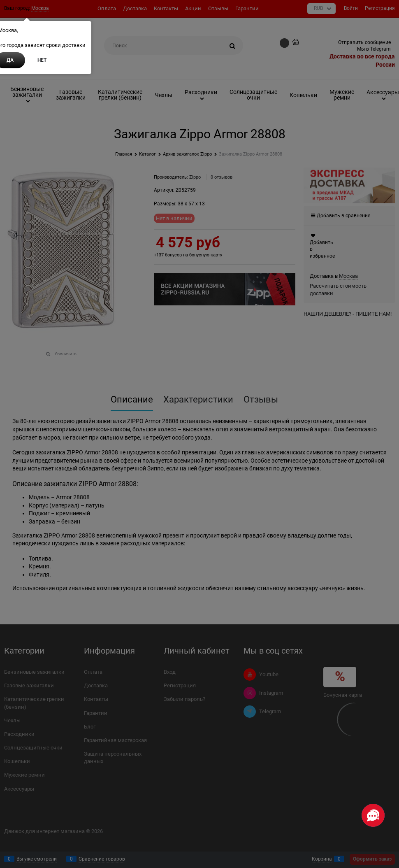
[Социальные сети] (373, 815)
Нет (42, 60)
